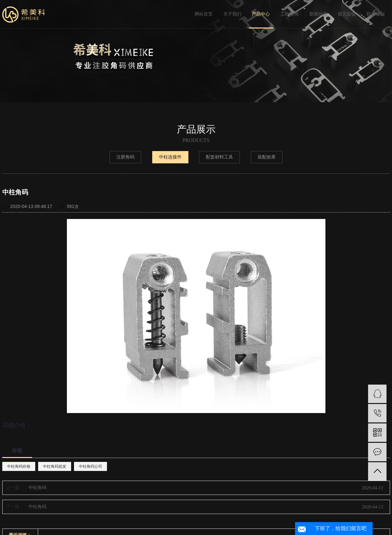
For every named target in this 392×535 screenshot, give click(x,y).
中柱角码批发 (55, 466)
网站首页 (204, 14)
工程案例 (290, 14)
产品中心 (261, 14)
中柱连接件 (170, 157)
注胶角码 (125, 157)
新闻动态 (318, 14)
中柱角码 (37, 488)
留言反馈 (347, 14)
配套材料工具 (219, 157)
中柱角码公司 (90, 466)
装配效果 (267, 157)
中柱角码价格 (19, 466)
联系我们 (376, 14)
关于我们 (232, 14)
